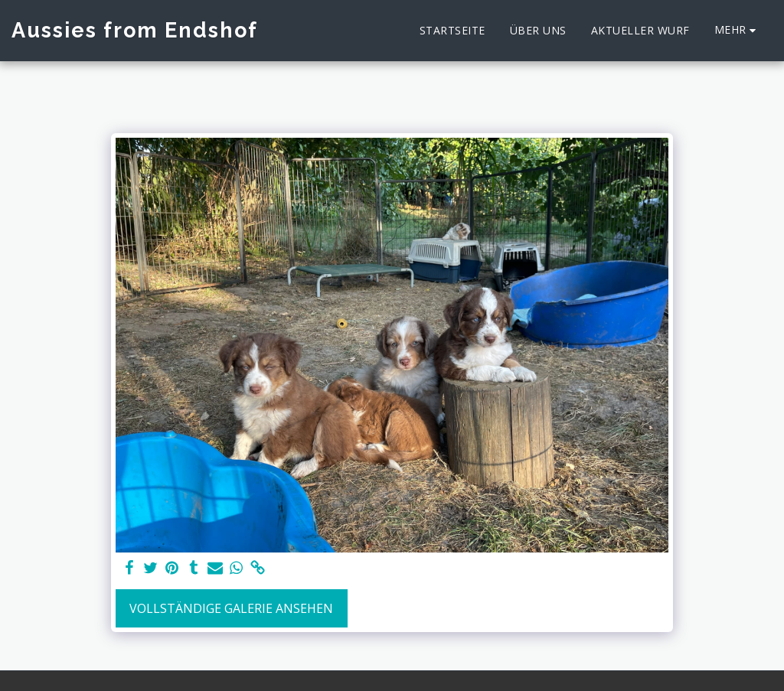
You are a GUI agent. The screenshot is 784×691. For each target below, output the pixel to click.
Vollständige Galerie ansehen (231, 608)
